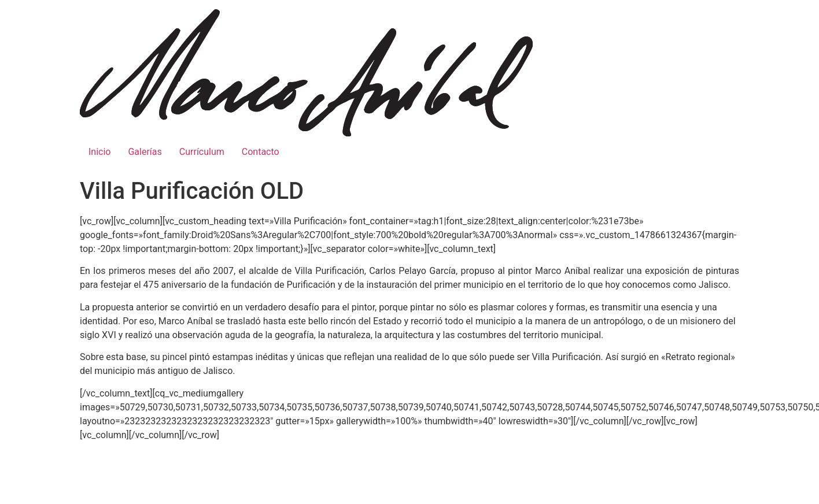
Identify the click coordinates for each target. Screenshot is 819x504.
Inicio (99, 152)
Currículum (202, 152)
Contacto (261, 152)
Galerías (145, 152)
